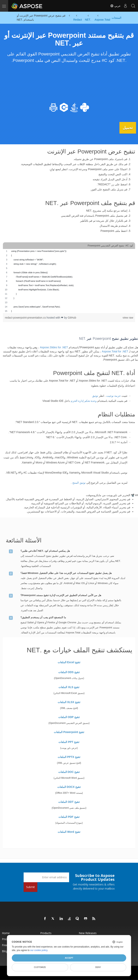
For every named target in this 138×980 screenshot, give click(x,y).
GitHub (72, 317)
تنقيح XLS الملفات (69, 687)
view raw (128, 317)
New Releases (88, 933)
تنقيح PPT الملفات (69, 742)
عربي (115, 6)
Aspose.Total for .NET (115, 351)
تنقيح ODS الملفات (69, 672)
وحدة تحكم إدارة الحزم (84, 401)
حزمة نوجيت (114, 396)
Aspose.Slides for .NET (54, 347)
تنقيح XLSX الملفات (69, 702)
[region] (69, 281)
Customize (40, 967)
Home (6, 933)
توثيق (95, 396)
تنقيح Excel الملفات (69, 662)
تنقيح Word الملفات (69, 831)
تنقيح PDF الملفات (69, 816)
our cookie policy (39, 950)
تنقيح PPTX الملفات (69, 757)
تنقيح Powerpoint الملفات (69, 732)
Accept (69, 958)
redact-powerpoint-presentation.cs (26, 317)
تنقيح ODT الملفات (69, 801)
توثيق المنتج (79, 483)
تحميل (126, 128)
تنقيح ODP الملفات (69, 717)
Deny (98, 967)
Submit (30, 887)
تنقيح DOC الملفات (69, 772)
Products (46, 933)
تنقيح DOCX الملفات (69, 786)
